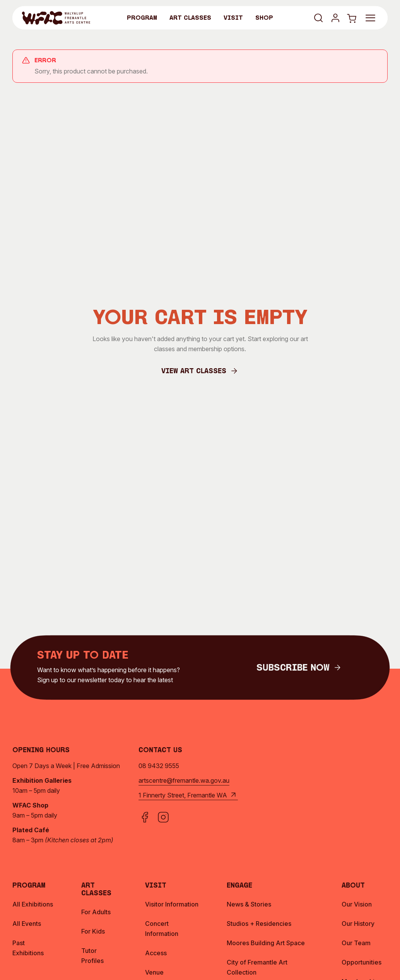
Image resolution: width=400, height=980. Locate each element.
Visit (233, 18)
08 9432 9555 (159, 766)
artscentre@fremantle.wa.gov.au (184, 780)
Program (142, 18)
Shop (264, 18)
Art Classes (190, 18)
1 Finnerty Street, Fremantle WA (188, 795)
